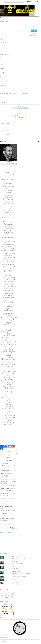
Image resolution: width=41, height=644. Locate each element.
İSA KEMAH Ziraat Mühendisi (19, 576)
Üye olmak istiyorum (34, 35)
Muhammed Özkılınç (17, 557)
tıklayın (10, 467)
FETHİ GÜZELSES (16, 562)
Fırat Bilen (14, 567)
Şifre (28, 28)
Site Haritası (3, 641)
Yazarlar (9, 457)
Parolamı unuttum (34, 33)
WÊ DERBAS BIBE (16, 585)
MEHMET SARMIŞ (16, 572)
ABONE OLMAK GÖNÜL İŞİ (19, 564)
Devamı (14, 528)
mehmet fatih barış (17, 583)
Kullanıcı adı (27, 25)
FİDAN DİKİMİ (15, 579)
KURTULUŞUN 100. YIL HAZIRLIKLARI (21, 573)
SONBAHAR (15, 568)
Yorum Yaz (15, 453)
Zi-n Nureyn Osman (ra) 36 (19, 559)
